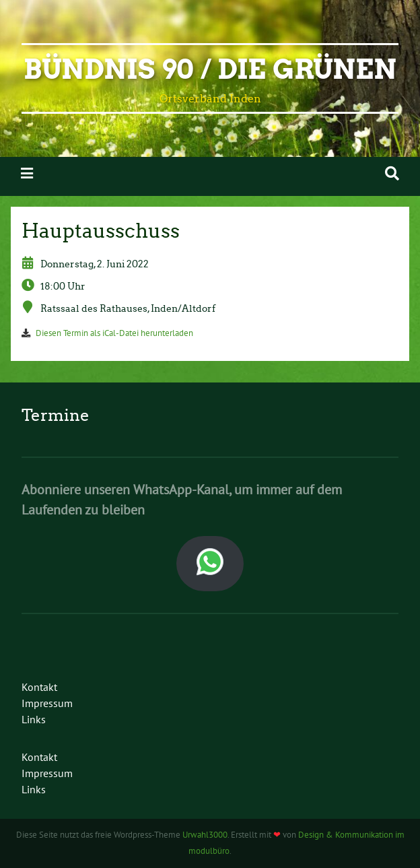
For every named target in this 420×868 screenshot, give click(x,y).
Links (34, 719)
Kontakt (39, 687)
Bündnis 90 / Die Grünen (210, 69)
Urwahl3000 (205, 835)
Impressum (47, 703)
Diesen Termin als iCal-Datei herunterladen (114, 333)
